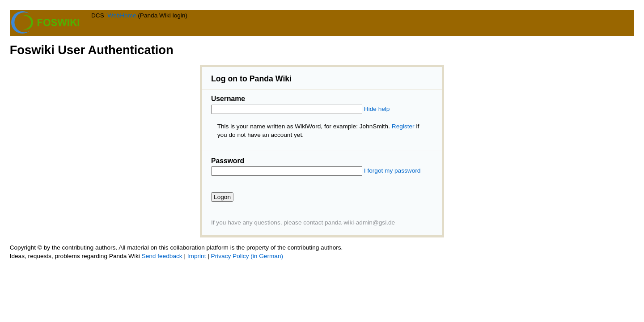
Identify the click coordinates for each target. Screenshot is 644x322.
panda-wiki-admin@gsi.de (360, 222)
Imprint (197, 256)
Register (403, 126)
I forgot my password (392, 171)
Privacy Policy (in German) (247, 256)
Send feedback (162, 256)
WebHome (122, 15)
